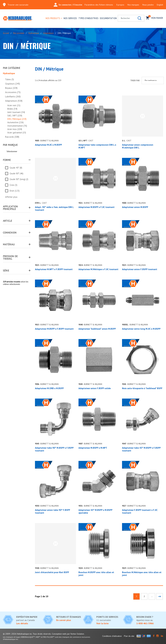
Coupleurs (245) (13, 84)
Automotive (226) (15, 122)
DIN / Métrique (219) (17, 119)
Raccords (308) (12, 137)
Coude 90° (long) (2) (19, 179)
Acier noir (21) (14, 105)
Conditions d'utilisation (112, 636)
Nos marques (133, 5)
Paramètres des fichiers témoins (99, 5)
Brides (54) (12, 109)
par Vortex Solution (75, 634)
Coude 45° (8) (16, 168)
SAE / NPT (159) (15, 116)
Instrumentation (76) (17, 126)
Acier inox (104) (15, 129)
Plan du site (129, 636)
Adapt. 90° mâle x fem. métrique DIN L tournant (54, 209)
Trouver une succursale (18, 5)
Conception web (59, 634)
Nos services (70, 18)
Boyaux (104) (11, 88)
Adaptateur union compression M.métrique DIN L (138, 146)
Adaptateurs (48, 33)
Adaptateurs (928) (14, 101)
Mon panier (154, 18)
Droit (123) (15, 191)
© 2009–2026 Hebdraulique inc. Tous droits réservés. (27, 634)
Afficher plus (11, 197)
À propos (120, 5)
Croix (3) (13, 185)
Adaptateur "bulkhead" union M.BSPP (97, 329)
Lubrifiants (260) (13, 97)
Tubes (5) (10, 79)
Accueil (6, 33)
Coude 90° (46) (16, 173)
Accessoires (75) (13, 92)
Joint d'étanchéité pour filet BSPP (52, 572)
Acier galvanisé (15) (17, 133)
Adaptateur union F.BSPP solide (95, 388)
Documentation (108, 18)
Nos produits (53, 18)
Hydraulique (34, 33)
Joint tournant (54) (16, 112)
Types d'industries (88, 18)
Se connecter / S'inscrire (68, 5)
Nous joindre (148, 5)
